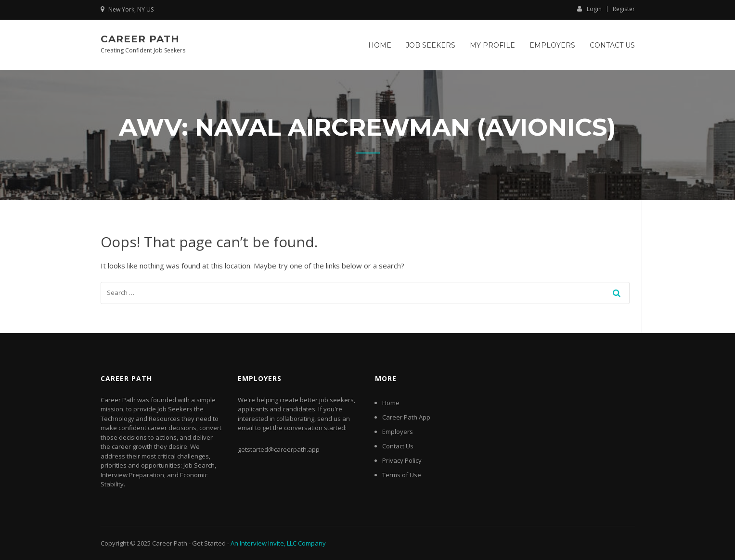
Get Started (209, 543)
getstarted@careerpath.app (279, 449)
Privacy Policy (402, 460)
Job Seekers (431, 45)
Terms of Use (402, 475)
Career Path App (406, 417)
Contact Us (612, 45)
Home (380, 45)
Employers (552, 45)
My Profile (492, 45)
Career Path (140, 39)
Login (589, 9)
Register (624, 9)
